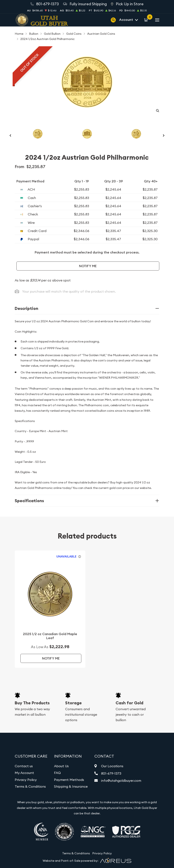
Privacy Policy (26, 780)
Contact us (24, 766)
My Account (24, 773)
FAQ (57, 773)
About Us (61, 766)
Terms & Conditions (30, 786)
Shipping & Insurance (71, 786)
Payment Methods (69, 780)
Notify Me (88, 266)
